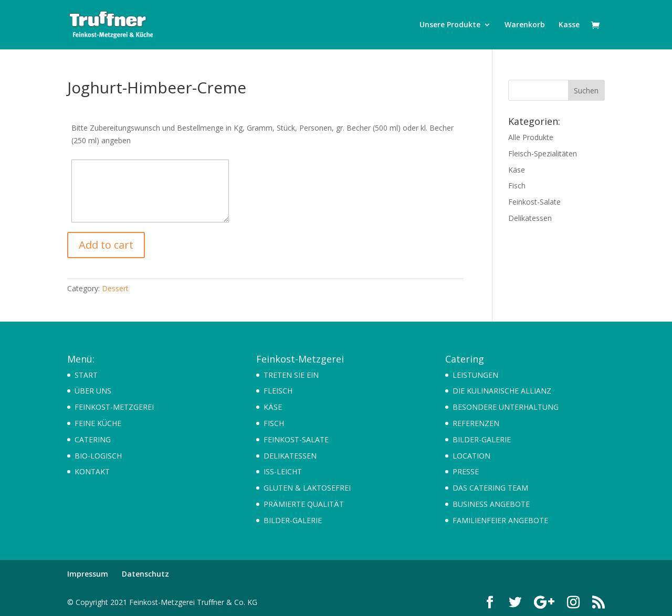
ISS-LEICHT (283, 471)
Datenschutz (145, 574)
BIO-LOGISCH (98, 456)
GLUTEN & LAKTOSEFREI (307, 488)
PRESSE (466, 471)
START (86, 375)
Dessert (115, 288)
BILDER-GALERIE (293, 520)
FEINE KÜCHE (98, 423)
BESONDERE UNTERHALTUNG (506, 407)
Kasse (569, 25)
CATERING (93, 439)
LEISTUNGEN (475, 375)
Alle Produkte (531, 137)
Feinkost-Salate (534, 202)
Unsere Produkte (450, 25)
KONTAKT (92, 471)
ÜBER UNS (93, 391)
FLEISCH (278, 391)
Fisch (517, 185)
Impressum (88, 574)
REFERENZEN (476, 423)
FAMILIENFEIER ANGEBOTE (500, 520)
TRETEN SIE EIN (291, 375)
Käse (517, 170)
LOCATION (471, 456)
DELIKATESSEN (290, 456)
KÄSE (273, 407)
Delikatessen (530, 218)
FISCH (274, 423)
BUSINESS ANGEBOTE (491, 504)
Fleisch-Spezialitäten (543, 153)
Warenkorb (525, 25)
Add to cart (106, 245)
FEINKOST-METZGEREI (114, 407)
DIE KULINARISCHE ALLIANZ (502, 391)
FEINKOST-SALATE (296, 439)
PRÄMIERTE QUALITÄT (304, 504)
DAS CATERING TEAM (490, 488)
